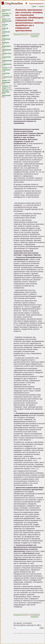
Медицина (5, 42)
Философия (6, 82)
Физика (4, 80)
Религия (5, 68)
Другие (4, 19)
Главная (34, 6)
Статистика (6, 73)
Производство (7, 64)
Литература (6, 32)
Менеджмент (6, 46)
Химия (4, 88)
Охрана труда (7, 53)
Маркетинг (6, 35)
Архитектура (6, 10)
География (6, 15)
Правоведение (7, 60)
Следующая (34, 36)
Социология (6, 70)
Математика (6, 39)
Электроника (6, 95)
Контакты (42, 6)
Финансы (5, 86)
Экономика (6, 92)
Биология (5, 13)
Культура (5, 28)
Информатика (7, 21)
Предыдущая (18, 34)
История (5, 24)
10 (39, 34)
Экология (5, 90)
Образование (6, 50)
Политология (6, 57)
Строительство (7, 77)
